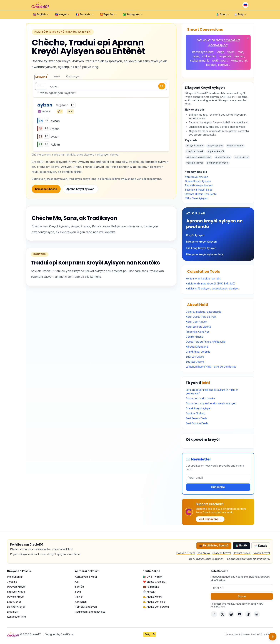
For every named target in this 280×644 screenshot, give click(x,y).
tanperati (225, 56)
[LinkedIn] (257, 614)
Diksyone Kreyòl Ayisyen (202, 242)
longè (220, 52)
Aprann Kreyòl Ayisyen (80, 189)
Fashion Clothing (195, 413)
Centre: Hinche (194, 337)
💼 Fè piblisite (151, 587)
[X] (222, 614)
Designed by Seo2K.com (60, 634)
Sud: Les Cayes (195, 357)
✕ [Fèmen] (248, 38)
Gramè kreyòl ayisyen (199, 408)
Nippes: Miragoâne (197, 347)
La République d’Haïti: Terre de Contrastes (211, 367)
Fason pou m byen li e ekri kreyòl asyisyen (211, 403)
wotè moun (220, 60)
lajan (196, 56)
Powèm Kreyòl (261, 553)
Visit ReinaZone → (210, 519)
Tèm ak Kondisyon (86, 607)
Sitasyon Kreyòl (222, 553)
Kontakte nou (218, 607)
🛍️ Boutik (241, 545)
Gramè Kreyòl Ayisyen (198, 181)
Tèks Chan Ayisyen (196, 198)
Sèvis (78, 592)
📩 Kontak (261, 546)
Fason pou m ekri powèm (201, 398)
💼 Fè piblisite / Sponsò (214, 545)
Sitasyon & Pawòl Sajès (199, 190)
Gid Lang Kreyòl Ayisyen (201, 248)
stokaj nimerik (199, 60)
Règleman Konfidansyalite (90, 612)
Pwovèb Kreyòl (186, 553)
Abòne (242, 596)
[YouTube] (240, 614)
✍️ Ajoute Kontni (152, 597)
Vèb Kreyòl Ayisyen (197, 177)
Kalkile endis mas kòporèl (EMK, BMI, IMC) (211, 283)
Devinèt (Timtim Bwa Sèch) (201, 194)
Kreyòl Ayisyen (195, 235)
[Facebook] (214, 614)
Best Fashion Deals (197, 423)
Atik (77, 582)
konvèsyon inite (203, 52)
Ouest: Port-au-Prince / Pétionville (206, 342)
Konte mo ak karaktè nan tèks (203, 278)
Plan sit (79, 597)
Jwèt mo (12, 582)
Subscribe (218, 487)
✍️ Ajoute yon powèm (156, 607)
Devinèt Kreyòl (242, 553)
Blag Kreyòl (204, 553)
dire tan (239, 56)
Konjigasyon (73, 76)
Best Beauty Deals (196, 418)
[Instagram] (231, 614)
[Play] (73, 105)
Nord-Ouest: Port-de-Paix (201, 317)
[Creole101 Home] (40, 5)
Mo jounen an (15, 577)
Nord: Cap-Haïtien (196, 322)
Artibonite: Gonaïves (198, 332)
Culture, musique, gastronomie (204, 312)
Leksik (57, 76)
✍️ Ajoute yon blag (154, 602)
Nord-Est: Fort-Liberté (198, 327)
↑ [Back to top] (273, 637)
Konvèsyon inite (17, 617)
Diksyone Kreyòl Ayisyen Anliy (205, 254)
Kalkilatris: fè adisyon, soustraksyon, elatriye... (212, 288)
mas (240, 52)
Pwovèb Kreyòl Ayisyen (199, 185)
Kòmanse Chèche (46, 189)
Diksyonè (41, 77)
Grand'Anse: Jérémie (198, 352)
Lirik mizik (13, 612)
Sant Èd (79, 587)
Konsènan (81, 602)
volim (231, 52)
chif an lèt (209, 56)
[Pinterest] (248, 614)
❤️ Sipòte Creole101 (155, 582)
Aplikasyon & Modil (86, 577)
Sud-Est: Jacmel (195, 362)
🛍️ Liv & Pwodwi (152, 577)
